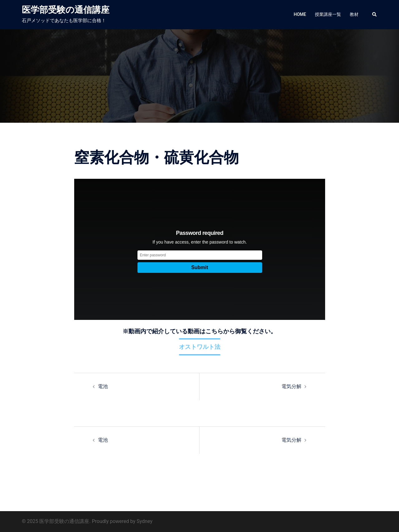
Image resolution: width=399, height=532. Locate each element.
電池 (103, 386)
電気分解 (291, 386)
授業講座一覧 (328, 14)
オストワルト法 (200, 347)
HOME (300, 14)
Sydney (144, 521)
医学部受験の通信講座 (66, 10)
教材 (354, 14)
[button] (375, 15)
